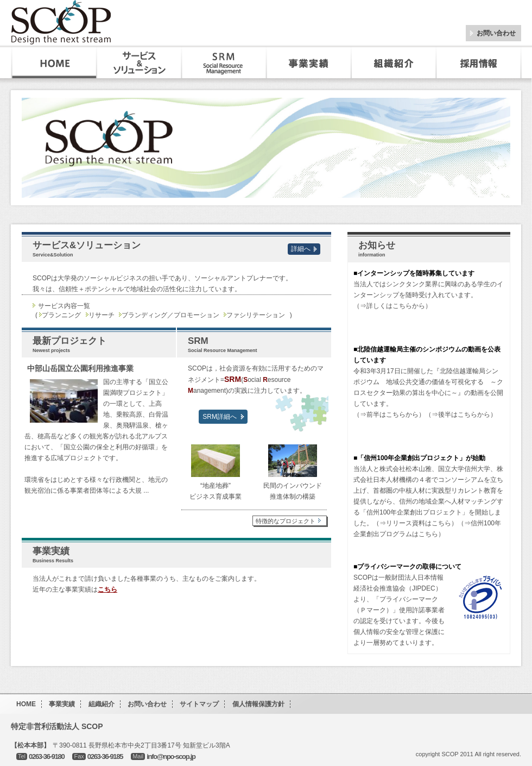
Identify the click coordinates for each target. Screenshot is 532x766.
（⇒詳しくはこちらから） (392, 306)
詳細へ (301, 249)
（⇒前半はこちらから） (389, 415)
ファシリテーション (256, 315)
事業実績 (309, 63)
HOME (54, 63)
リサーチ (102, 315)
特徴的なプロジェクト (290, 521)
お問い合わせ (496, 33)
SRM (224, 63)
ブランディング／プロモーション (170, 315)
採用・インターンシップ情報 (480, 63)
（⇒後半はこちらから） (461, 415)
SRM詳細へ (220, 417)
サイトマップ (199, 704)
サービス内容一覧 (64, 306)
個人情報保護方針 (258, 704)
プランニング (61, 315)
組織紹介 (394, 63)
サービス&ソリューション (140, 63)
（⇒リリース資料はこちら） (415, 523)
